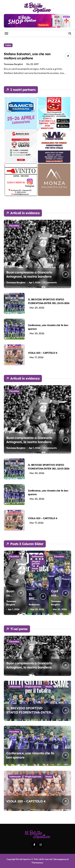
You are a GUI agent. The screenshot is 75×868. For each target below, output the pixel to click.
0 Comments (50, 282)
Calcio (8, 45)
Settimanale (15, 686)
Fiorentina (14, 226)
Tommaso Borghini (13, 64)
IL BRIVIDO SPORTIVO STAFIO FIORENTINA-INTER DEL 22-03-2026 (29, 712)
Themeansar (37, 863)
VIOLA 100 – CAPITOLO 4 (43, 353)
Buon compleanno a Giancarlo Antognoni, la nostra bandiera (29, 274)
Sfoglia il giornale (33, 686)
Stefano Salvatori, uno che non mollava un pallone (27, 56)
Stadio (49, 686)
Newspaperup (60, 859)
